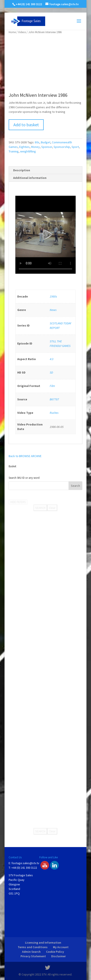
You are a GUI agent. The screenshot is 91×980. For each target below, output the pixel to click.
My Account (61, 947)
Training (14, 151)
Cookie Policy (55, 952)
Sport (75, 147)
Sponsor (47, 147)
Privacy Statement (33, 956)
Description (22, 170)
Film (52, 386)
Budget (46, 142)
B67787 (54, 399)
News (53, 310)
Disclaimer (58, 956)
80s (37, 142)
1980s (53, 296)
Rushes (54, 413)
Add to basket (26, 125)
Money (35, 147)
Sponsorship (62, 147)
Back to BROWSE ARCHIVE (25, 456)
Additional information (30, 178)
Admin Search (31, 952)
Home (12, 32)
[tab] (45, 170)
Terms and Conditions (33, 947)
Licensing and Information (43, 943)
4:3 (52, 359)
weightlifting (28, 151)
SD (51, 372)
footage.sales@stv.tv (25, 863)
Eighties (24, 147)
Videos (22, 32)
